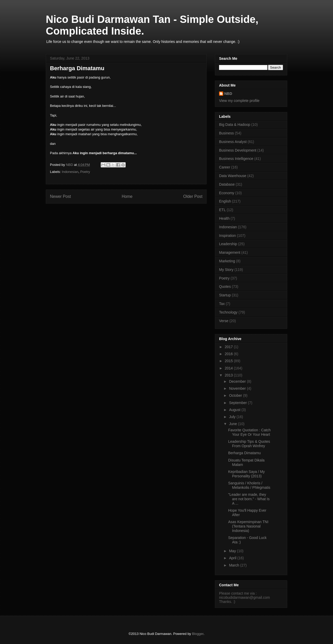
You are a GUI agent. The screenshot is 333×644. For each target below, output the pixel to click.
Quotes (225, 287)
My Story (226, 270)
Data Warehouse (233, 176)
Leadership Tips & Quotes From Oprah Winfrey (249, 444)
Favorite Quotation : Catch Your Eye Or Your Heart (249, 432)
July (233, 417)
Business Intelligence (236, 159)
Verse (224, 321)
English (225, 201)
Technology (228, 312)
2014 (229, 368)
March (235, 565)
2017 (229, 347)
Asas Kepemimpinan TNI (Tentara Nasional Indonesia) (248, 526)
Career (225, 167)
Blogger (198, 634)
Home (127, 196)
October (236, 395)
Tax (222, 304)
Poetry (85, 172)
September (238, 403)
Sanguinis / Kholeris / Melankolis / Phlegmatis (249, 485)
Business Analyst (233, 142)
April (233, 558)
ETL (222, 210)
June (233, 424)
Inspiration (228, 236)
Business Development (238, 150)
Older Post (193, 196)
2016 (229, 354)
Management (230, 252)
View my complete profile (239, 101)
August (235, 410)
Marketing (227, 261)
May (233, 551)
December (238, 381)
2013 (229, 375)
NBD (228, 94)
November (238, 388)
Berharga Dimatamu (244, 453)
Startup (225, 295)
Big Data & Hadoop (235, 125)
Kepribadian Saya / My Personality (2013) (246, 474)
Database (227, 184)
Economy (227, 193)
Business (226, 133)
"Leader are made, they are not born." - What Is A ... (249, 499)
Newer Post (60, 196)
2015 (229, 361)
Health (224, 218)
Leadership (228, 244)
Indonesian (70, 172)
